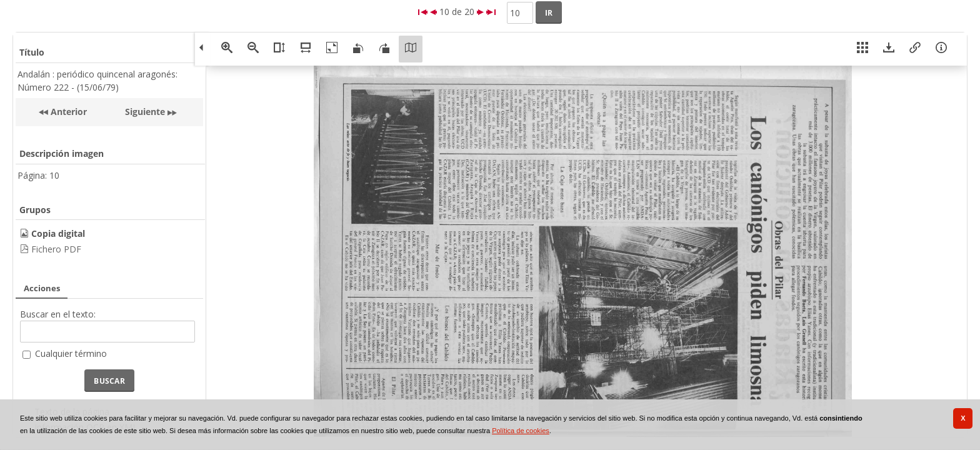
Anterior (67, 112)
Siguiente (145, 112)
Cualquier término (71, 353)
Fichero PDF (56, 249)
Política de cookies (521, 431)
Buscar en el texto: (58, 314)
